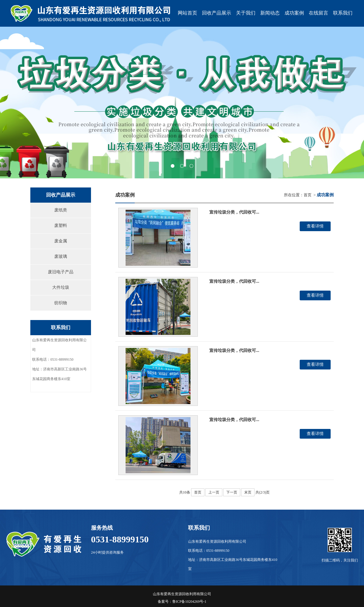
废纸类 (61, 210)
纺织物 (61, 303)
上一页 (214, 492)
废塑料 (61, 226)
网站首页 (187, 13)
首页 (308, 195)
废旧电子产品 (61, 272)
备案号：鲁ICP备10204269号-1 (182, 602)
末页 (248, 492)
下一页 (232, 492)
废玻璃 (61, 256)
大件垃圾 (61, 287)
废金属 (61, 241)
